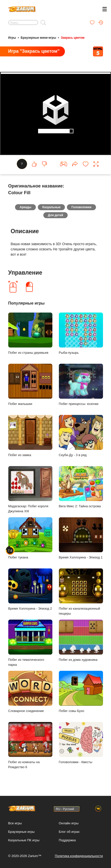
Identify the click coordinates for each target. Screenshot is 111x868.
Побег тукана (30, 538)
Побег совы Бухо (81, 692)
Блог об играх (69, 832)
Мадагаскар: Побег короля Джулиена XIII (30, 490)
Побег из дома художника (81, 640)
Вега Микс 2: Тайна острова (81, 487)
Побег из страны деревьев (30, 333)
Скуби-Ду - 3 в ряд (81, 436)
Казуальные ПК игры (24, 840)
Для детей (55, 215)
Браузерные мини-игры (38, 38)
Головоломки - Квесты (81, 743)
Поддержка (67, 840)
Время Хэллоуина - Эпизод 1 (81, 538)
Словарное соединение (30, 692)
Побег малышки (30, 385)
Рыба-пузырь (81, 333)
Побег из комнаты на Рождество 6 (30, 745)
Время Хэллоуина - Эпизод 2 (30, 589)
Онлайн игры (69, 823)
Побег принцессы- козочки (81, 385)
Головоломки (81, 207)
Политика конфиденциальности (79, 856)
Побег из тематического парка (30, 643)
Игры (12, 38)
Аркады (25, 207)
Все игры (15, 823)
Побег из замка (30, 436)
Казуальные (51, 207)
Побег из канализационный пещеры (81, 592)
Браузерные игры (22, 832)
